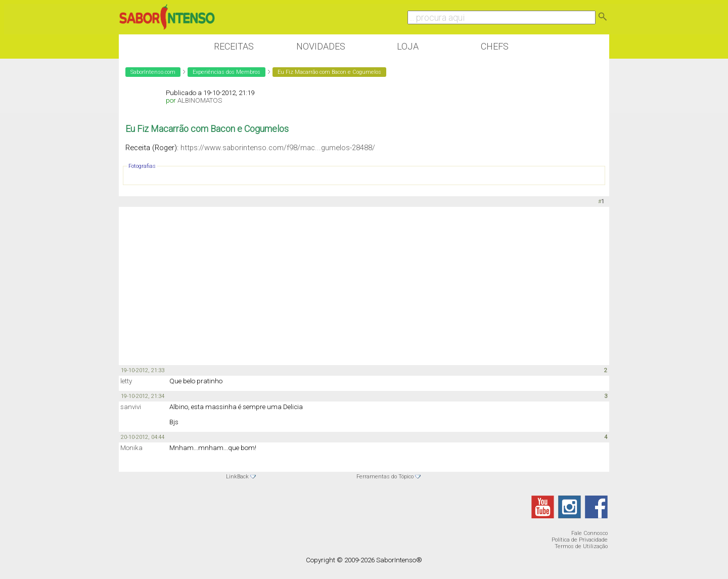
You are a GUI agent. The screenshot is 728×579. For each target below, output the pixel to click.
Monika (131, 448)
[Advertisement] (364, 285)
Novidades (321, 46)
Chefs (495, 46)
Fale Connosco (589, 533)
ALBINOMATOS (200, 100)
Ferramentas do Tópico (385, 477)
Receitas (234, 46)
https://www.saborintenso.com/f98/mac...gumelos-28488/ (278, 148)
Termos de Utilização (581, 546)
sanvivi (131, 407)
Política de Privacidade (580, 540)
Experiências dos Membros (226, 72)
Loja (408, 46)
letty (126, 381)
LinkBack (237, 477)
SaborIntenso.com (153, 72)
